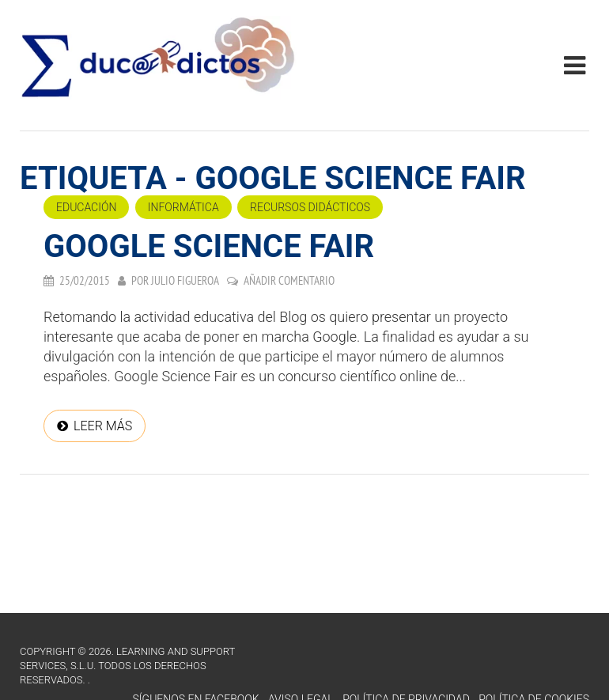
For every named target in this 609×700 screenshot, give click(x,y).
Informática (183, 207)
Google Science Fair (209, 246)
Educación (86, 207)
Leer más (103, 426)
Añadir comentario (289, 280)
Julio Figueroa (185, 280)
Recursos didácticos (310, 207)
